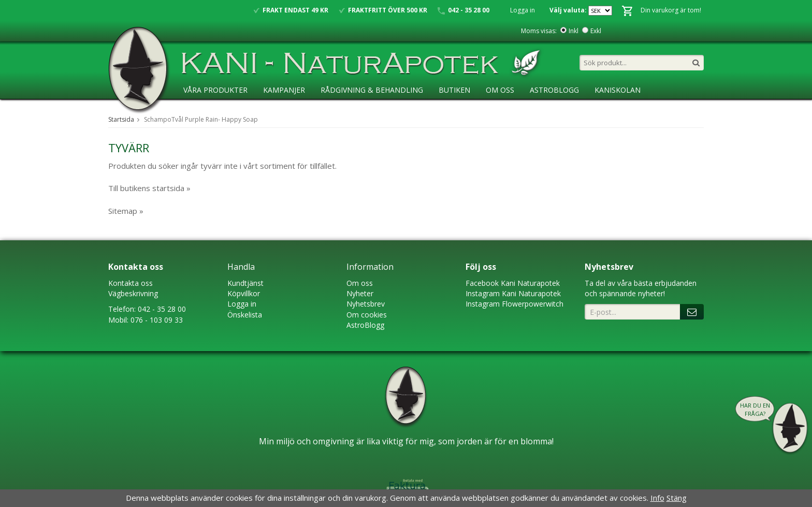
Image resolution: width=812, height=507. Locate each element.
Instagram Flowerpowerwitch (514, 304)
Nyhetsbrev (366, 304)
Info (657, 498)
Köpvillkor (244, 293)
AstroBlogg (554, 90)
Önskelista (245, 315)
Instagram (483, 293)
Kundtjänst (245, 283)
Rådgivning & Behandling (372, 90)
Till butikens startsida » (149, 188)
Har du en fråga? (755, 409)
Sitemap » (126, 211)
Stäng (677, 498)
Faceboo (480, 283)
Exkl (596, 31)
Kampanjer (284, 90)
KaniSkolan (618, 90)
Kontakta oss (130, 283)
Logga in (523, 10)
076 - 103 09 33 (157, 320)
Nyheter (360, 293)
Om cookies (367, 315)
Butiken (454, 90)
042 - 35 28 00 (162, 309)
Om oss (360, 283)
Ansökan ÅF (206, 111)
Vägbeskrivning (133, 293)
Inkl (574, 31)
